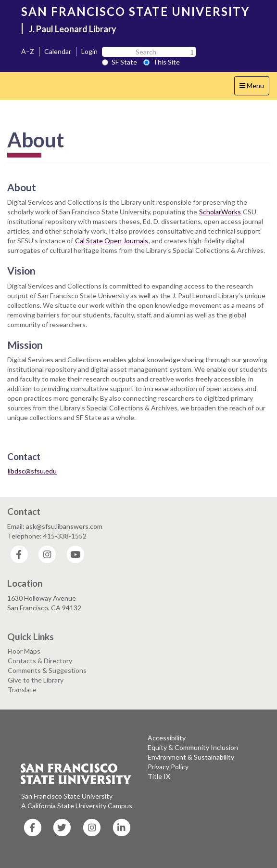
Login (89, 51)
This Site (162, 62)
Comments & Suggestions (47, 670)
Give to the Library (36, 680)
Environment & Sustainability (191, 757)
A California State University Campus (77, 806)
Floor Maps (24, 651)
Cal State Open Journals (112, 241)
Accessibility (167, 738)
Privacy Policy (168, 767)
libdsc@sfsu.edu (32, 471)
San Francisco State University (67, 796)
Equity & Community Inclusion (193, 747)
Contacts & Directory (40, 661)
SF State (120, 62)
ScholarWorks (220, 212)
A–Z (28, 51)
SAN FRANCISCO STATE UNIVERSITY (135, 11)
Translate (22, 690)
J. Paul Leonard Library (73, 29)
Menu (254, 88)
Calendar (58, 51)
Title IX (159, 776)
